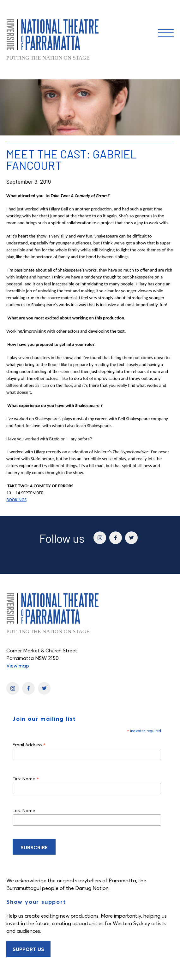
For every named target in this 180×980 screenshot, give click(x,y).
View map (18, 666)
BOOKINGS (16, 500)
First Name (26, 779)
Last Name (24, 811)
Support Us (28, 949)
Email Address (29, 745)
